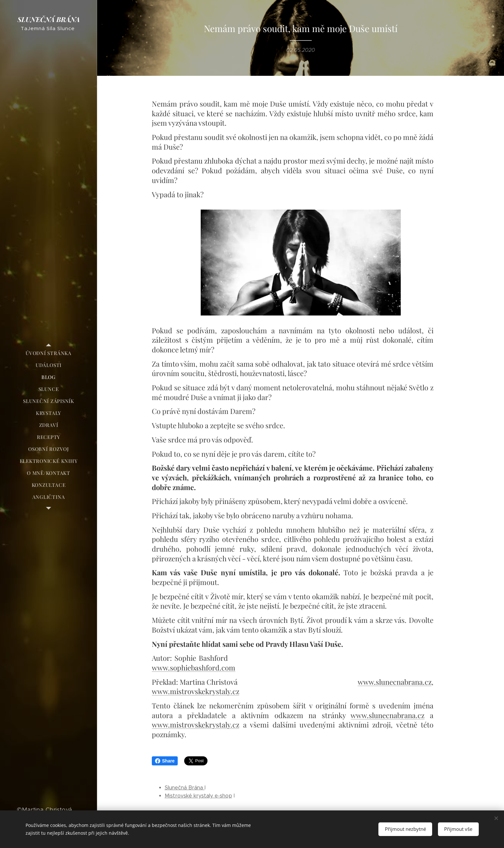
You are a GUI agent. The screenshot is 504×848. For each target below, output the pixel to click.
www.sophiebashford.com (194, 668)
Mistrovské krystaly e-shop (198, 796)
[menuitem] (49, 353)
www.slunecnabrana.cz (395, 682)
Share (165, 761)
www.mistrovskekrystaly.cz (196, 691)
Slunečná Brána (185, 788)
